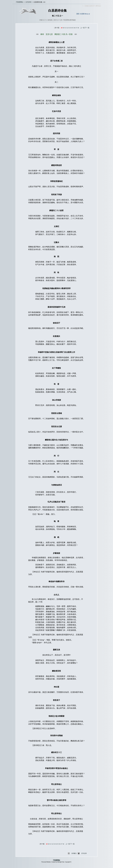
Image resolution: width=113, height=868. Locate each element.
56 (74, 28)
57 (76, 28)
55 (73, 28)
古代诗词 (28, 2)
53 (69, 28)
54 (71, 28)
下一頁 (87, 28)
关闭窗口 (74, 853)
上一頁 (82, 28)
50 (63, 28)
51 (65, 28)
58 (78, 28)
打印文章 (84, 853)
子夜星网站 (19, 2)
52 (67, 28)
